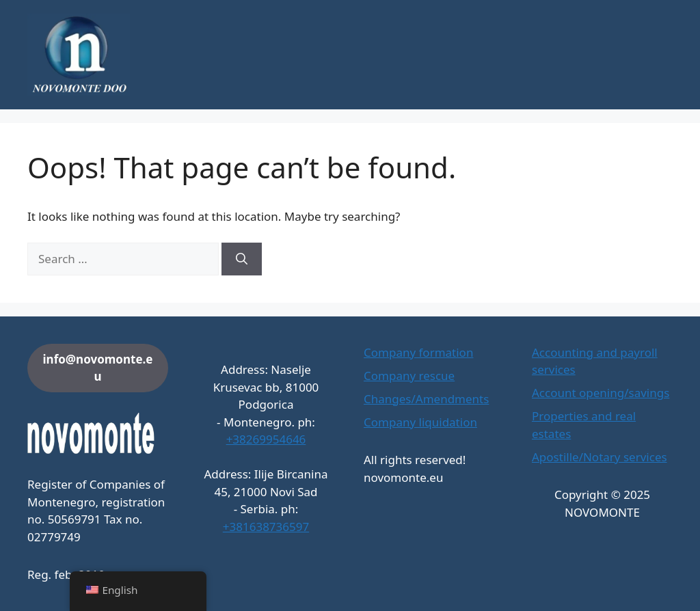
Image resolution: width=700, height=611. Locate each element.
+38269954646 (266, 439)
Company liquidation (420, 422)
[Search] (242, 259)
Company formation (418, 352)
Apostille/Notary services (600, 457)
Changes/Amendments (426, 399)
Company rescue (409, 376)
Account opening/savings (601, 393)
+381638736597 (266, 527)
